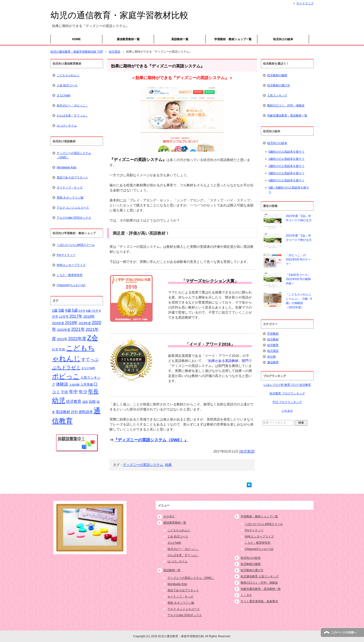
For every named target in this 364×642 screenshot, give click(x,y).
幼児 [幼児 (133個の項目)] (59, 400)
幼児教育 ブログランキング (287, 393)
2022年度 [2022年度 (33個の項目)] (77, 339)
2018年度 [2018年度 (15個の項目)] (58, 323)
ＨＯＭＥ (169, 516)
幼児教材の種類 (277, 75)
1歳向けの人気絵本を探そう (286, 159)
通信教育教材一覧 (128, 39)
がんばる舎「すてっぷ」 (72, 116)
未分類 (271, 357)
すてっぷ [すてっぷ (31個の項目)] (90, 360)
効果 (168, 465)
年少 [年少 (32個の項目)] (83, 392)
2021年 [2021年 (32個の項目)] (78, 329)
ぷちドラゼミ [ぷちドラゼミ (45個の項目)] (66, 367)
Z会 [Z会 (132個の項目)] (92, 338)
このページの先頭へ (344, 632)
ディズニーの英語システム (143, 465)
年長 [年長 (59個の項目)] (93, 391)
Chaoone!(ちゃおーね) (71, 285)
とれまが (287, 411)
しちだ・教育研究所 (70, 275)
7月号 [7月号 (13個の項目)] (95, 311)
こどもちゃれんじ (68, 75)
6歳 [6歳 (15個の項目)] (88, 311)
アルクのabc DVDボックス (74, 218)
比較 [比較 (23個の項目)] (92, 401)
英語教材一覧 (180, 39)
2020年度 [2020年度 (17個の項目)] (64, 330)
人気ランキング (277, 95)
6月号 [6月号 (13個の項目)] (82, 311)
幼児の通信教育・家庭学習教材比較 (119, 15)
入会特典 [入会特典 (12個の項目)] (74, 385)
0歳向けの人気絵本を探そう (286, 152)
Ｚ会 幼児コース (67, 85)
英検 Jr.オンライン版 (70, 198)
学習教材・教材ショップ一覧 (233, 39)
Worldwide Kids (66, 167)
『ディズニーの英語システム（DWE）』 (151, 440)
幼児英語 (247, 451)
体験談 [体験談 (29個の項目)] (62, 384)
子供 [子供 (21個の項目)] (64, 392)
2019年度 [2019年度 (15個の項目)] (85, 323)
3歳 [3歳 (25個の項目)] (61, 310)
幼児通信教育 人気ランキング (260, 576)
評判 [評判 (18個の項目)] (74, 412)
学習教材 (273, 334)
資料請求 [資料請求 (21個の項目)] (86, 412)
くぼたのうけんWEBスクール (76, 245)
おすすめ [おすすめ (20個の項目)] (59, 349)
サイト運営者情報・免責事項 (259, 601)
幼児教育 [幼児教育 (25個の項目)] (74, 401)
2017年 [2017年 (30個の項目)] (76, 316)
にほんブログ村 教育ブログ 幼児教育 (287, 385)
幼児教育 (273, 345)
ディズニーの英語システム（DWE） (74, 155)
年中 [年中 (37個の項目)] (73, 392)
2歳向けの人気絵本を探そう (286, 166)
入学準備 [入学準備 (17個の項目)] (87, 385)
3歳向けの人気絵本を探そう (286, 173)
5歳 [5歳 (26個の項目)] (75, 310)
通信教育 (273, 362)
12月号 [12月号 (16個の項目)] (64, 317)
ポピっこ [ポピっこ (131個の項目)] (66, 376)
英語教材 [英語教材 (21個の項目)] (63, 412)
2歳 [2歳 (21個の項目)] (55, 310)
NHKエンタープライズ (71, 265)
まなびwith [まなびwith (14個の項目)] (88, 368)
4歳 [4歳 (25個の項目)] (68, 310)
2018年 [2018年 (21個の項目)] (89, 316)
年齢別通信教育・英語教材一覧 (287, 116)
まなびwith (63, 95)
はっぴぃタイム (67, 126)
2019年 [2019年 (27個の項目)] (72, 323)
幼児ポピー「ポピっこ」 (72, 105)
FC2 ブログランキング (287, 402)
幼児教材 (273, 339)
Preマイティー (66, 255)
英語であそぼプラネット (72, 177)
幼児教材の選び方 (279, 85)
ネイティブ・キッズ (70, 188)
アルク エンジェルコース (73, 208)
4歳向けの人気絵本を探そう (286, 180)
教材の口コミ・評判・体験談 (286, 105)
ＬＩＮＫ (246, 595)
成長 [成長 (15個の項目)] (85, 402)
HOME (77, 39)
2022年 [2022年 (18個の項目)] (62, 339)
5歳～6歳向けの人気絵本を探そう (289, 190)
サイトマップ (305, 3)
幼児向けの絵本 (283, 39)
